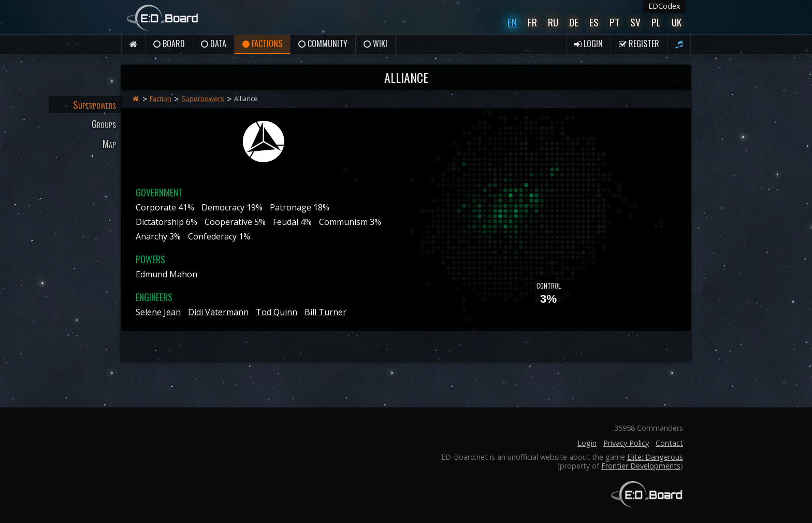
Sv (635, 22)
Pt (614, 22)
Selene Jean (158, 312)
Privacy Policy (626, 443)
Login (589, 44)
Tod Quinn (277, 312)
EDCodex (664, 6)
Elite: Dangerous (655, 457)
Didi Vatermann (218, 312)
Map (109, 143)
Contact (669, 443)
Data (214, 44)
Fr (532, 22)
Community (323, 44)
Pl (656, 22)
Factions (262, 44)
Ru (553, 22)
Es (594, 22)
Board (169, 44)
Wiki (375, 44)
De (574, 22)
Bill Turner (325, 312)
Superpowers (95, 104)
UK (677, 22)
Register (639, 44)
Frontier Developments (641, 466)
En (512, 22)
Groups (104, 124)
